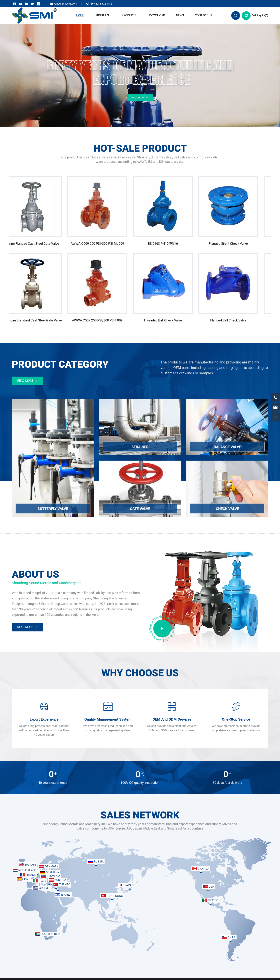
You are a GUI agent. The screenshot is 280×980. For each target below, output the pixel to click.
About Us (102, 15)
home (80, 15)
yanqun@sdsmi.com (63, 4)
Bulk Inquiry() (255, 15)
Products (129, 15)
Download (157, 15)
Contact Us (204, 15)
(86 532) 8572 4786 (99, 4)
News (180, 15)
